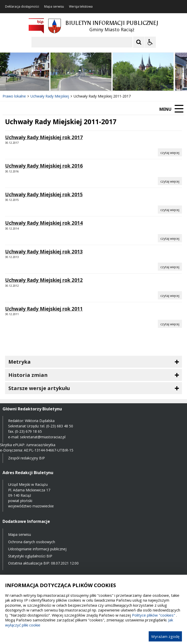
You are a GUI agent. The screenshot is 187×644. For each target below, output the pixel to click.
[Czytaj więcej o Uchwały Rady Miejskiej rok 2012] (170, 295)
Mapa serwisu (54, 7)
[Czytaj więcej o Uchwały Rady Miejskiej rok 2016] (170, 181)
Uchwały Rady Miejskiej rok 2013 (44, 252)
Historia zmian (28, 375)
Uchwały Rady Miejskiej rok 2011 (44, 309)
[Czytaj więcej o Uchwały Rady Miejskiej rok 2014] (170, 238)
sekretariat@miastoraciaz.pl (43, 437)
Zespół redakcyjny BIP (27, 458)
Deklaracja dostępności (22, 7)
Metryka (20, 362)
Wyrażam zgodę (165, 636)
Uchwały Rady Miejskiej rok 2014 (44, 223)
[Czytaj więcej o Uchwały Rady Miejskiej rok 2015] (170, 210)
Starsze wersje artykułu (39, 388)
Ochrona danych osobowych (32, 542)
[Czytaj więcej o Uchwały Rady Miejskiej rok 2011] (170, 324)
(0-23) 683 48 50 (60, 426)
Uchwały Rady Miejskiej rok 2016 (44, 166)
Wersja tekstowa (81, 7)
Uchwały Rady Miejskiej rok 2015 (44, 195)
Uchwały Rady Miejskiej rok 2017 (44, 137)
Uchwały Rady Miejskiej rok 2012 (44, 280)
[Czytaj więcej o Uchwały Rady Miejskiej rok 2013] (170, 267)
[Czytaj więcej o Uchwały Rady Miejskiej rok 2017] (170, 152)
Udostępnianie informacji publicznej (37, 549)
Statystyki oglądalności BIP (30, 556)
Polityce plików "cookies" (154, 615)
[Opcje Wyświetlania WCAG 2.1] (150, 42)
